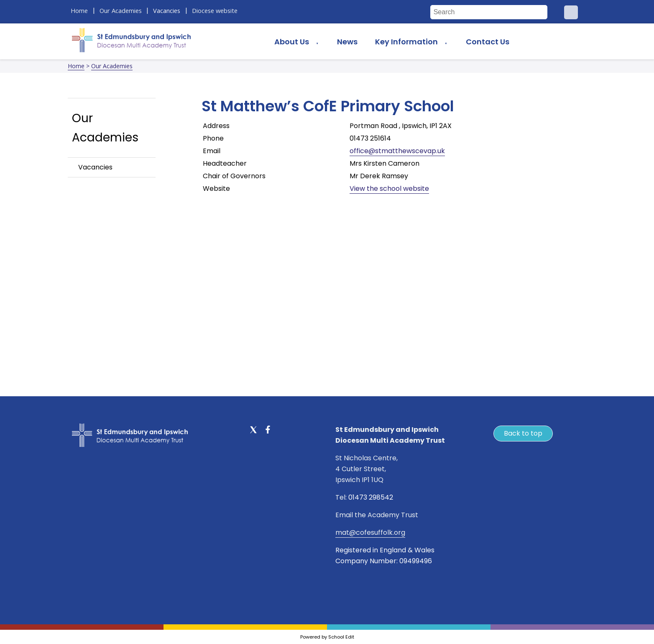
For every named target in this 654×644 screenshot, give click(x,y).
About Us (292, 42)
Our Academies (112, 66)
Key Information (406, 42)
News (347, 42)
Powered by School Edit (327, 637)
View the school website (389, 189)
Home (76, 66)
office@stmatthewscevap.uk (397, 151)
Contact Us (488, 42)
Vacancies (95, 167)
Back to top (523, 433)
